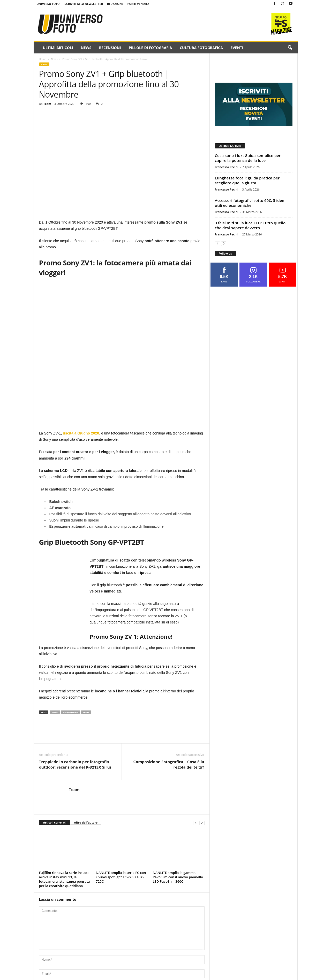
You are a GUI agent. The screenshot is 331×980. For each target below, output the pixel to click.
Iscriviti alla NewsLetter (83, 4)
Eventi (237, 48)
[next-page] (202, 823)
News (86, 48)
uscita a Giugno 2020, (81, 433)
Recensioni (110, 48)
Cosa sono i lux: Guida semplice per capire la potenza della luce (248, 158)
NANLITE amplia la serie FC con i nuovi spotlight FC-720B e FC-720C (121, 877)
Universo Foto (48, 4)
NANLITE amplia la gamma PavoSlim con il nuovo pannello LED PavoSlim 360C (178, 877)
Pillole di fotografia (151, 48)
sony (86, 712)
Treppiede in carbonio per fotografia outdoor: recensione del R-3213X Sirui (75, 764)
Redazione (115, 4)
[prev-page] (196, 823)
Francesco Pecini (227, 167)
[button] (290, 48)
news (55, 712)
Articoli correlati (55, 822)
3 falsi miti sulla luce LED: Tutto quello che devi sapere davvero (250, 225)
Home (43, 59)
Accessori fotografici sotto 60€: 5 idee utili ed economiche (250, 203)
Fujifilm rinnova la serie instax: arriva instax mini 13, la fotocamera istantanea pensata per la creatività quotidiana (65, 879)
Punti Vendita (138, 4)
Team (47, 104)
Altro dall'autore (86, 822)
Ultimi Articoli (58, 48)
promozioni (71, 712)
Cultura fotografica (201, 48)
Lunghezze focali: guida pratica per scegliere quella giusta (247, 180)
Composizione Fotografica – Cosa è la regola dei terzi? (169, 764)
